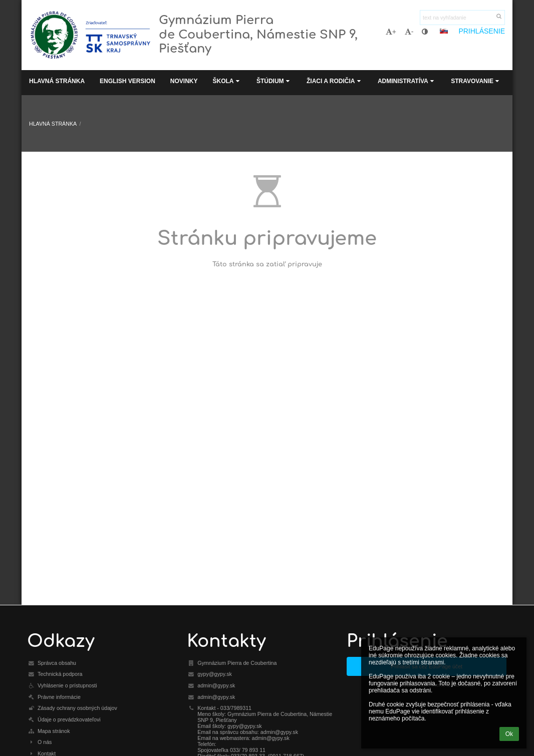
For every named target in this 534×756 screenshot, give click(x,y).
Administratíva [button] (407, 81)
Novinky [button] (184, 81)
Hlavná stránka (53, 124)
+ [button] (391, 32)
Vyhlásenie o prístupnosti (67, 685)
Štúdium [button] (274, 81)
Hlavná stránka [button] (57, 81)
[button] (444, 31)
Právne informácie (59, 697)
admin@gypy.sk (216, 685)
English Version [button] (127, 81)
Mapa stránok (54, 731)
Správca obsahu (57, 663)
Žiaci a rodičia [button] (335, 81)
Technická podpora (60, 674)
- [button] (409, 32)
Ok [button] (509, 734)
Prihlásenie (482, 31)
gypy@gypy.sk (215, 674)
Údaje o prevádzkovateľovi (69, 719)
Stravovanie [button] (476, 81)
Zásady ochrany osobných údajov (77, 708)
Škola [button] (227, 81)
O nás (45, 742)
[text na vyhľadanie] (462, 18)
